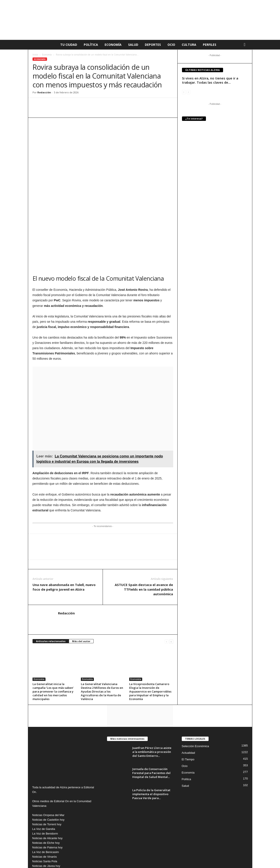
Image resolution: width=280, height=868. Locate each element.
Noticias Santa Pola (45, 801)
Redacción (44, 92)
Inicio (35, 55)
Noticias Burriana (43, 825)
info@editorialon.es (62, 838)
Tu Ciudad (69, 45)
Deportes (153, 45)
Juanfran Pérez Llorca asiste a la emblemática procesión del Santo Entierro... (152, 692)
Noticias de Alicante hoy (47, 778)
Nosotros (243, 858)
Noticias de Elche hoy (46, 783)
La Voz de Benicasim (46, 792)
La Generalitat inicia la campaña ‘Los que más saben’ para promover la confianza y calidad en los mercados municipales (53, 632)
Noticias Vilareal (43, 811)
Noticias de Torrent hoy (47, 764)
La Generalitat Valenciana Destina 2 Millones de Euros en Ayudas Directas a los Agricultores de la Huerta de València (102, 632)
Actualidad (188, 693)
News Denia (40, 820)
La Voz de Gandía (44, 769)
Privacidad (174, 858)
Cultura (189, 45)
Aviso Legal (157, 858)
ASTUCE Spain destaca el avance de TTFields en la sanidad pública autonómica (144, 529)
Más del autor (81, 581)
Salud (133, 45)
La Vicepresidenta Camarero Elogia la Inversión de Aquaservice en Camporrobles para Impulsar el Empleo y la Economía (150, 632)
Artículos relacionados (51, 581)
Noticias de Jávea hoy (46, 806)
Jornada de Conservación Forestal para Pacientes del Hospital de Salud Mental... (151, 713)
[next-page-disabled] (188, 92)
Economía (113, 45)
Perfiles (210, 45)
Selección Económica (195, 686)
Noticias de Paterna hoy (47, 788)
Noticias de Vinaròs (45, 797)
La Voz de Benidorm (45, 774)
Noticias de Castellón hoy (48, 760)
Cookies (189, 858)
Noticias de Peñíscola (46, 829)
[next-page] (171, 581)
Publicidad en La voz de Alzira (216, 858)
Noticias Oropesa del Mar (48, 755)
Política (91, 45)
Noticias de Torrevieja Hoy (49, 815)
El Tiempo (188, 699)
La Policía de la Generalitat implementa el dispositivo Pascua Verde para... (151, 734)
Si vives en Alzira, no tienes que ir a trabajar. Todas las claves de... (210, 80)
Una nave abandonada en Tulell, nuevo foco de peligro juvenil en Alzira (64, 527)
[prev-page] (166, 581)
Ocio (171, 45)
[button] (246, 45)
